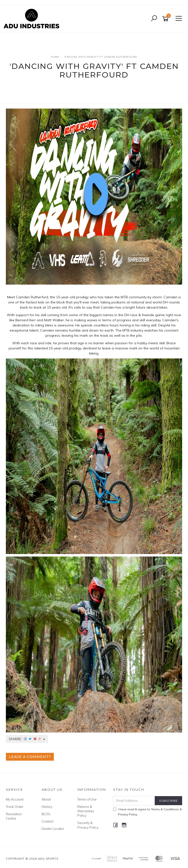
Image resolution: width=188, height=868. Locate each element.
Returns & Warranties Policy (86, 811)
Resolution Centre (14, 816)
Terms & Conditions (165, 809)
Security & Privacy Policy (88, 825)
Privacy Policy (128, 814)
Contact (47, 821)
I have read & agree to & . (147, 812)
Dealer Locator (53, 829)
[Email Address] (134, 801)
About (46, 799)
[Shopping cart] (166, 19)
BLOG (46, 814)
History (47, 807)
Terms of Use (87, 799)
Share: (27, 739)
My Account (15, 799)
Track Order (15, 807)
